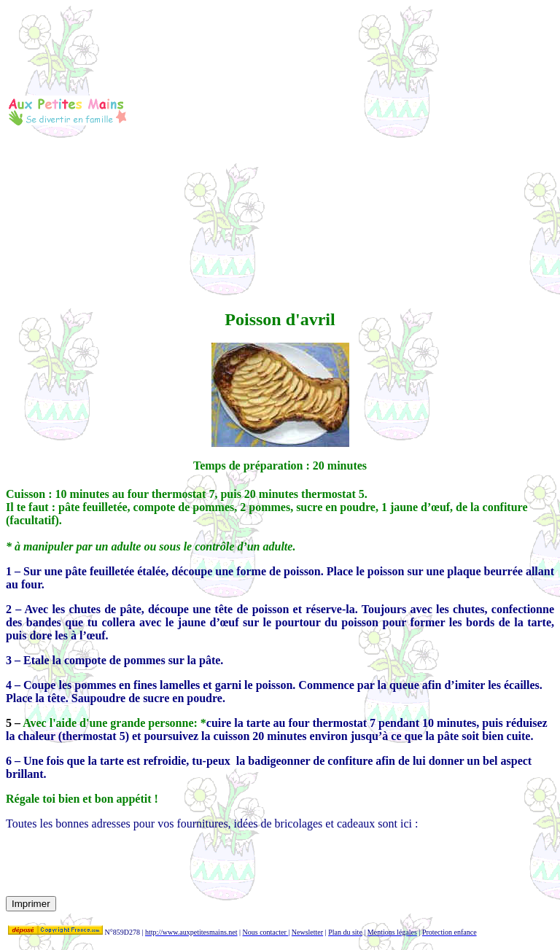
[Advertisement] (341, 110)
